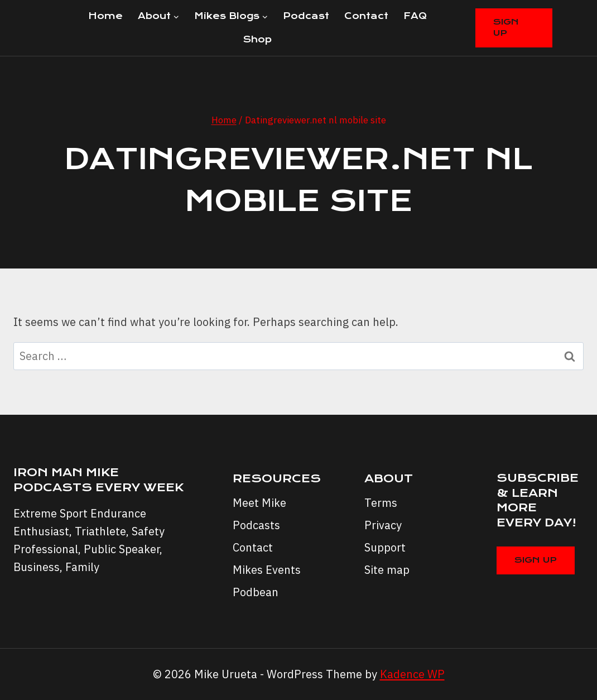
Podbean (256, 592)
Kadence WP (412, 674)
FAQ (415, 16)
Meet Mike (259, 503)
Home (105, 16)
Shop (257, 39)
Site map (387, 570)
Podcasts (256, 525)
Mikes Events (267, 570)
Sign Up (506, 27)
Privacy (383, 525)
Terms (381, 503)
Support (385, 547)
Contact (366, 16)
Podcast (306, 16)
